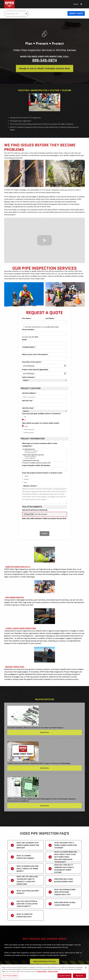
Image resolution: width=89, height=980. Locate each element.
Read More (45, 732)
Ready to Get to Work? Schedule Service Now (45, 68)
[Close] (86, 968)
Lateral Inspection (45, 458)
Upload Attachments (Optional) (35, 510)
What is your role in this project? (35, 354)
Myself (26, 426)
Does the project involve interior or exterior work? (42, 473)
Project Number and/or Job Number (36, 465)
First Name (27, 318)
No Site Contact (29, 433)
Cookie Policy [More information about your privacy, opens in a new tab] (42, 971)
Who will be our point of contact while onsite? (41, 423)
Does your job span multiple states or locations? (41, 414)
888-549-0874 (45, 60)
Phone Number (29, 330)
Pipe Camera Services (14, 597)
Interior (26, 476)
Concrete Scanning (45, 453)
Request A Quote (76, 13)
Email (25, 340)
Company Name (29, 347)
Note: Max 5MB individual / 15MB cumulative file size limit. (44, 519)
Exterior (27, 479)
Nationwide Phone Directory (45, 961)
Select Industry (29, 377)
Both (26, 482)
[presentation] (45, 524)
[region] (44, 972)
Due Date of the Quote (32, 362)
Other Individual (29, 429)
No (25, 420)
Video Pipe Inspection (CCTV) (18, 567)
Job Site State (28, 408)
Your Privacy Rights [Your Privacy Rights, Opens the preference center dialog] (10, 976)
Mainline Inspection (45, 457)
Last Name (50, 318)
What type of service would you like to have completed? (40, 445)
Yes (25, 417)
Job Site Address (29, 393)
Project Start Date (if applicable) (35, 370)
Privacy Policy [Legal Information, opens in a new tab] (53, 971)
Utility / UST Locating (45, 451)
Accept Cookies (65, 976)
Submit (45, 533)
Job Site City (28, 401)
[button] (79, 4)
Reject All (79, 976)
